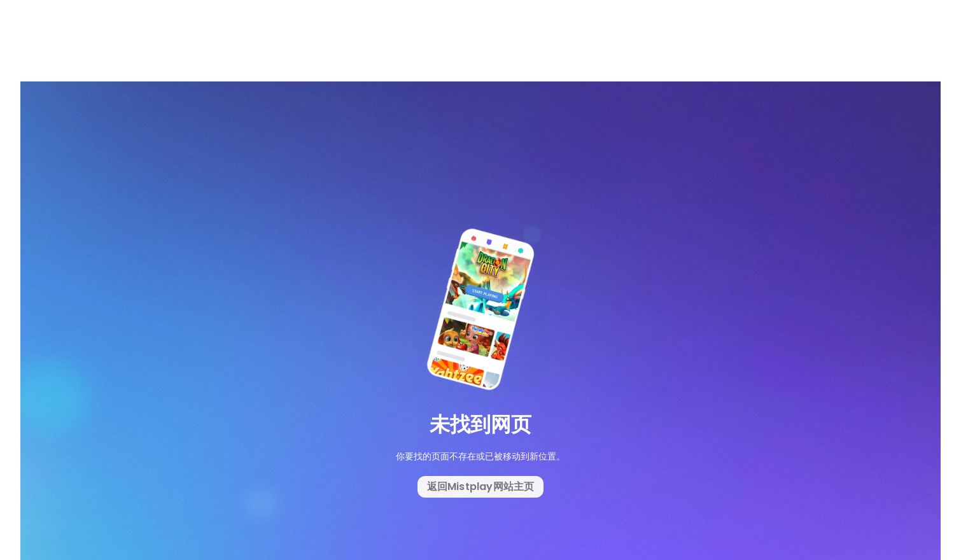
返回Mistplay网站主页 (481, 486)
